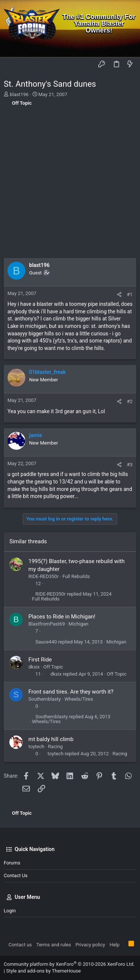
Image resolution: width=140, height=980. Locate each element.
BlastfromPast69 (47, 624)
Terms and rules (54, 945)
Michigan (79, 624)
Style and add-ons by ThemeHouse (43, 971)
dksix (34, 667)
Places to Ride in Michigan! (62, 617)
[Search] (129, 47)
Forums (12, 863)
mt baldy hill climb (51, 739)
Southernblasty (45, 699)
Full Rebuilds (76, 576)
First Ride (40, 660)
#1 (130, 294)
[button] (11, 64)
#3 (130, 465)
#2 (130, 401)
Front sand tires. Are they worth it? (71, 692)
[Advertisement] (70, 184)
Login (10, 911)
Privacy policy (90, 945)
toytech (36, 746)
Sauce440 (46, 642)
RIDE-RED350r (43, 576)
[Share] (119, 294)
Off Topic (53, 667)
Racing (56, 746)
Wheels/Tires (79, 699)
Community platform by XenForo (69, 964)
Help (114, 945)
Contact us (16, 875)
